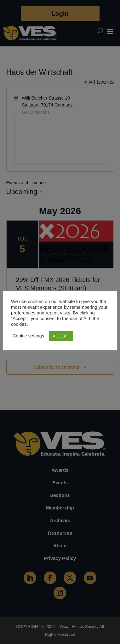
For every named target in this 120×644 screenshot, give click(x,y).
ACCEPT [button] (61, 336)
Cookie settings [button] (28, 336)
